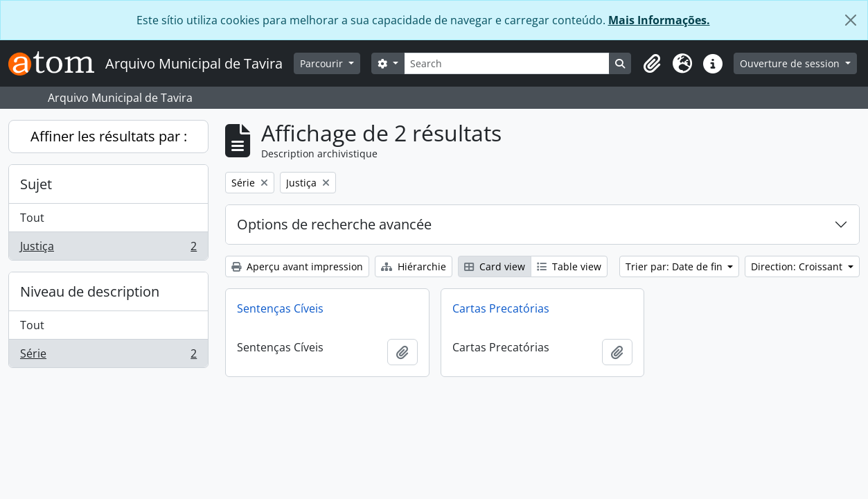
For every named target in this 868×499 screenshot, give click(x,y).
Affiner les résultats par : (109, 136)
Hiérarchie (414, 266)
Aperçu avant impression (297, 266)
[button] (652, 64)
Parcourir (323, 63)
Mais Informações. (659, 20)
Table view (569, 266)
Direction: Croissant (798, 266)
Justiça (108, 249)
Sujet (36, 184)
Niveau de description (90, 291)
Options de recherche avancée (334, 224)
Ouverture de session (791, 63)
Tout (32, 218)
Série (108, 356)
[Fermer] (851, 20)
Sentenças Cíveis (280, 308)
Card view (495, 266)
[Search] (507, 63)
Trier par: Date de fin (675, 266)
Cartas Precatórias (501, 308)
